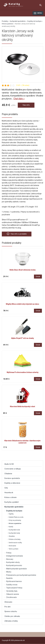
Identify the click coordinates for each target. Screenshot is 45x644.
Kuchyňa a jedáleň (12, 502)
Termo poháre (13, 549)
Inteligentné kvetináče (15, 556)
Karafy (11, 527)
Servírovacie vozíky (15, 543)
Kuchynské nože (14, 530)
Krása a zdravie (10, 497)
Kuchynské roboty (13, 562)
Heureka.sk (9, 493)
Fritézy (9, 553)
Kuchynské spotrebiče (18, 21)
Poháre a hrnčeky (15, 539)
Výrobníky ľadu (12, 591)
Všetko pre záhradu (12, 616)
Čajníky (11, 514)
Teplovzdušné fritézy (14, 588)
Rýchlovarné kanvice (14, 581)
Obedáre (12, 536)
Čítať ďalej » (19, 99)
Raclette (9, 578)
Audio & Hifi (9, 464)
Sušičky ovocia (12, 585)
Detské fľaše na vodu (16, 517)
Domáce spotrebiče (12, 478)
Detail (38, 276)
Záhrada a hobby (11, 621)
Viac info (26, 105)
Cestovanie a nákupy (13, 469)
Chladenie (8, 474)
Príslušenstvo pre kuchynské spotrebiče (21, 575)
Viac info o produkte (17, 234)
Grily (6, 488)
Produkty (5, 21)
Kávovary (10, 559)
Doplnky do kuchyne (34, 21)
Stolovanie (12, 546)
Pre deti (7, 607)
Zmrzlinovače (11, 597)
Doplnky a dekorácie (12, 483)
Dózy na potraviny (15, 520)
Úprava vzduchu (11, 611)
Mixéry (9, 572)
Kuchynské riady (14, 533)
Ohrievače (8, 602)
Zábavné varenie (13, 594)
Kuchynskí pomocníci (14, 565)
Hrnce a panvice (7, 24)
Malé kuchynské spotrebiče (16, 569)
